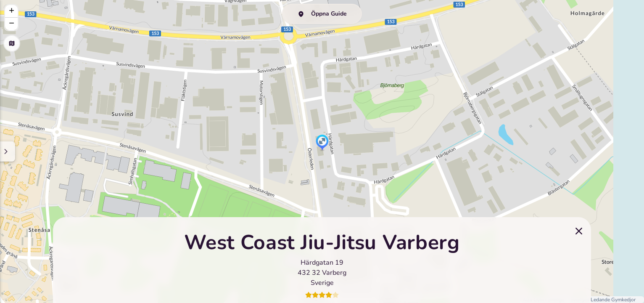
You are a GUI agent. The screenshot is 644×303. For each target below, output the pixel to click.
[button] (322, 143)
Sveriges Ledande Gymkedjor (603, 300)
